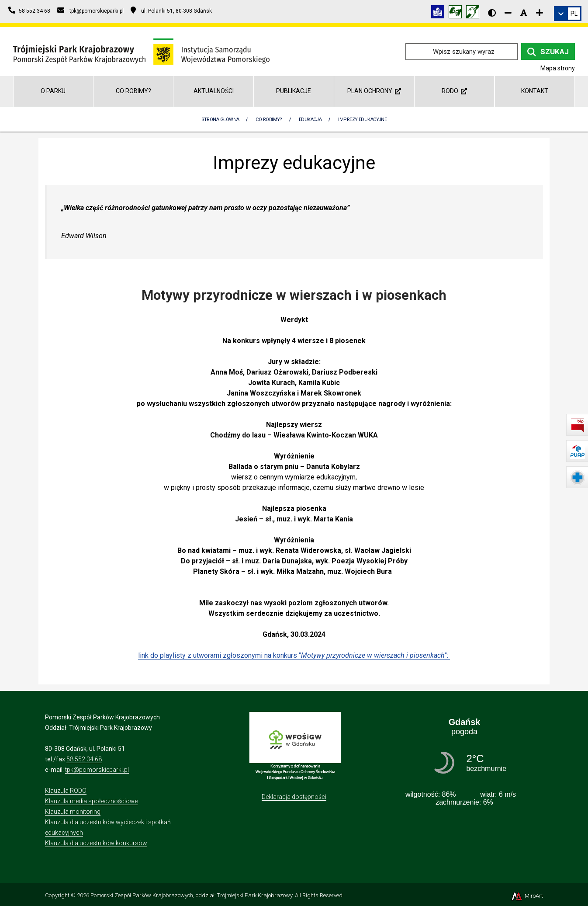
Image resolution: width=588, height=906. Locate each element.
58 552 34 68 (84, 759)
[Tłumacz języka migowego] (457, 13)
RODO (454, 91)
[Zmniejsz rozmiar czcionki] (508, 13)
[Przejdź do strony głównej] (141, 51)
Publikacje (294, 91)
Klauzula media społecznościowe (91, 801)
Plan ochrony (374, 91)
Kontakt (535, 91)
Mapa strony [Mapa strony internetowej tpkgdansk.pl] (558, 68)
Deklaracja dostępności (294, 797)
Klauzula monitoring (73, 812)
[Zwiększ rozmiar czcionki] (540, 13)
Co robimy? (133, 91)
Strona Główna (220, 120)
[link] (568, 14)
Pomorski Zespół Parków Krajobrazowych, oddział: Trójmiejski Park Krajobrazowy (191, 895)
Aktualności (214, 91)
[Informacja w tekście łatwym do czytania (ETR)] (440, 13)
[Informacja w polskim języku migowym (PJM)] (475, 13)
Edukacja (310, 120)
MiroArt (527, 896)
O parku (53, 91)
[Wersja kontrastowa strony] (492, 13)
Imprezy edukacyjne (362, 120)
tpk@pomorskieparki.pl (97, 770)
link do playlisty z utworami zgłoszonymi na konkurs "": (294, 655)
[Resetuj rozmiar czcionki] (524, 13)
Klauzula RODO (66, 791)
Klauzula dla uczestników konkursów (96, 843)
